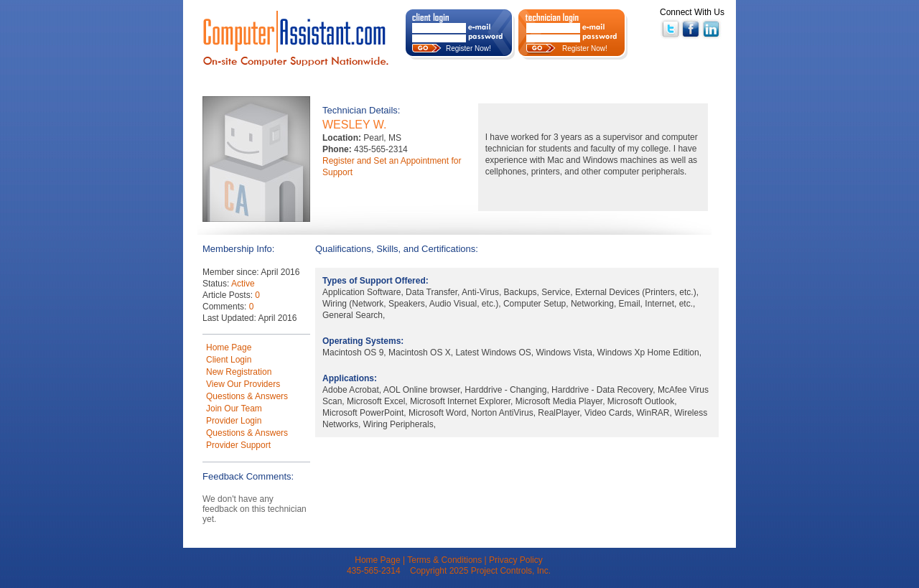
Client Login (229, 360)
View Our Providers (243, 384)
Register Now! (468, 48)
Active (243, 284)
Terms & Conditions (444, 560)
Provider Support (238, 445)
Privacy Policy (516, 560)
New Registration (239, 372)
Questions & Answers (247, 396)
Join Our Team (234, 409)
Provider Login (234, 421)
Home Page (229, 347)
